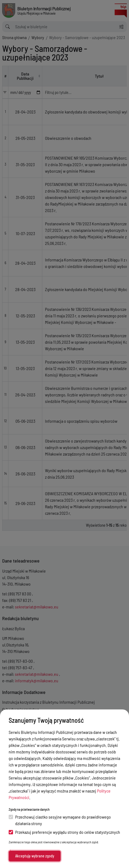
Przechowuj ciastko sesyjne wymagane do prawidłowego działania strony (60, 820)
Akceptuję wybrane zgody (35, 856)
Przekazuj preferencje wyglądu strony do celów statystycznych (64, 832)
